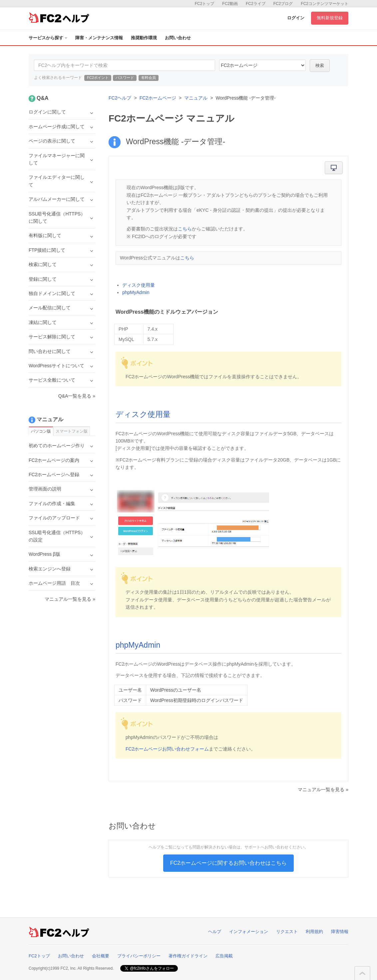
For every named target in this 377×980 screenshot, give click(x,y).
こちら (185, 229)
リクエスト (287, 932)
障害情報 (340, 932)
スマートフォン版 (72, 431)
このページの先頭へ (362, 973)
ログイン (296, 18)
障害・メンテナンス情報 (99, 38)
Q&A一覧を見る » (77, 396)
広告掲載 (224, 956)
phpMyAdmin (136, 292)
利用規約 (314, 932)
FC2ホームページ (158, 98)
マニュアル (196, 98)
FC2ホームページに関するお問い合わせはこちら (228, 863)
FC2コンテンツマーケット (325, 4)
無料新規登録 (330, 18)
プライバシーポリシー (139, 956)
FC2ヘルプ (120, 98)
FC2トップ (205, 4)
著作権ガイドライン (188, 956)
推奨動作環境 (144, 38)
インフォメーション (249, 932)
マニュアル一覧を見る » (323, 790)
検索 (320, 65)
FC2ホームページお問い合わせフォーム (167, 749)
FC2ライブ (256, 4)
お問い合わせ (178, 38)
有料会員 (149, 78)
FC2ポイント (98, 78)
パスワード (125, 78)
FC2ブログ (283, 4)
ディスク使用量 (139, 285)
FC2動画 (230, 4)
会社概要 (101, 956)
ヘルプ (215, 932)
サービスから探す (48, 38)
